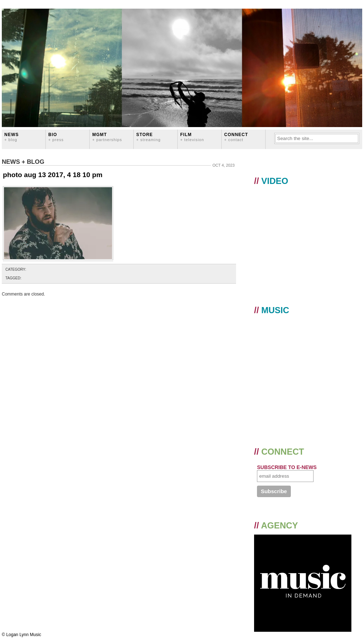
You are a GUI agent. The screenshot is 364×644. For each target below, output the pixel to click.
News (12, 137)
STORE (148, 137)
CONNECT (236, 137)
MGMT (107, 137)
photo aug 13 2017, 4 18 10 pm (53, 175)
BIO (56, 137)
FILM (192, 137)
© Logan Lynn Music (21, 635)
